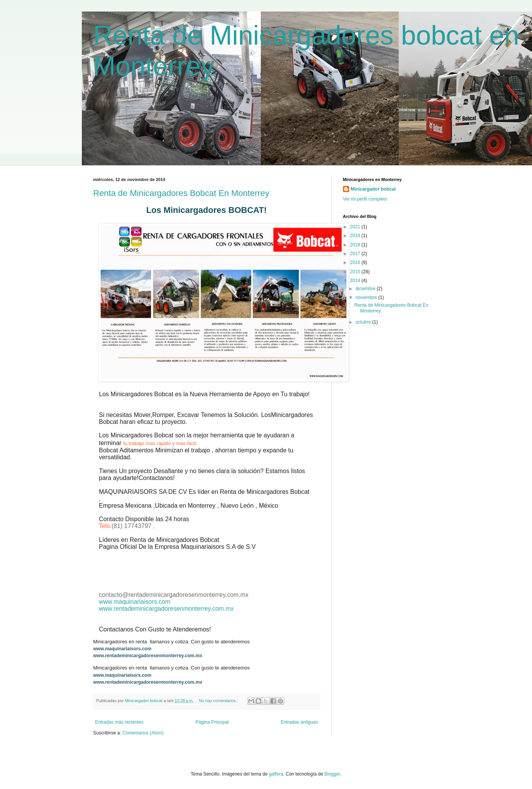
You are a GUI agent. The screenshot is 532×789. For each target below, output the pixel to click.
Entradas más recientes (119, 722)
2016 (356, 262)
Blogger (332, 774)
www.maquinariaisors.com (135, 602)
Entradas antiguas (299, 722)
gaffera (276, 774)
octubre (364, 322)
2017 (356, 254)
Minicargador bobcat (373, 189)
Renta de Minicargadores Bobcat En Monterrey (181, 193)
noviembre (367, 297)
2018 (356, 245)
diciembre (366, 289)
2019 (356, 236)
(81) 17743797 (132, 526)
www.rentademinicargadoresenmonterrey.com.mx (167, 609)
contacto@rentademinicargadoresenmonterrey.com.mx (174, 595)
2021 (356, 227)
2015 (356, 272)
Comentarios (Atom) (143, 733)
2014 (356, 281)
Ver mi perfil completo (365, 199)
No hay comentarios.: (219, 701)
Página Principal (212, 722)
